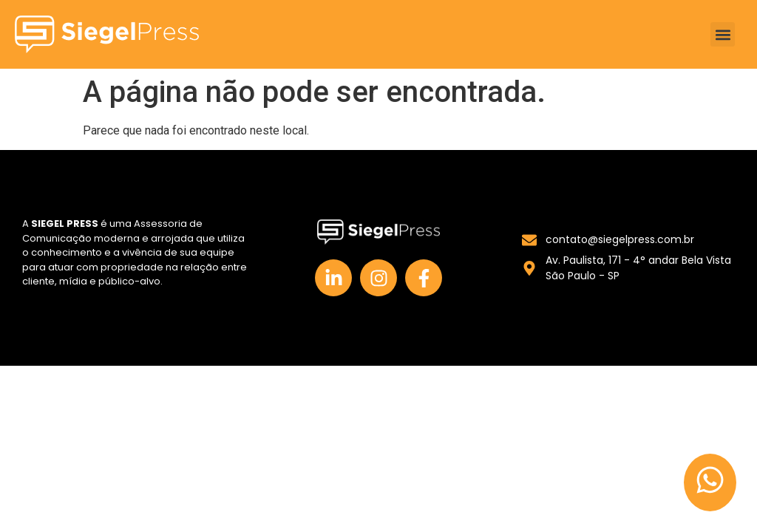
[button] (723, 34)
